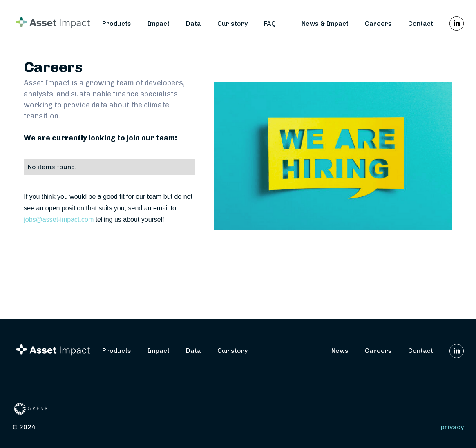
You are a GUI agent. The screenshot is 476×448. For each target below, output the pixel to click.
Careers (378, 23)
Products (117, 23)
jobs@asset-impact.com (59, 220)
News (340, 351)
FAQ (270, 23)
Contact (421, 23)
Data (193, 23)
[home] (57, 23)
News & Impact (325, 23)
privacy (452, 427)
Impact (159, 23)
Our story (232, 23)
